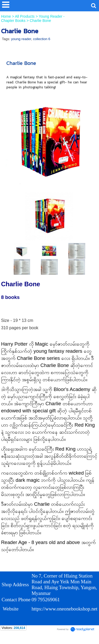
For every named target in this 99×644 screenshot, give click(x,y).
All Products (25, 16)
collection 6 (42, 39)
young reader (21, 39)
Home (6, 16)
